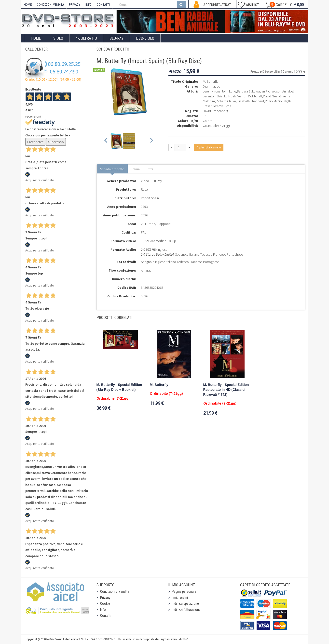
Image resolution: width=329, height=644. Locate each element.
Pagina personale (184, 591)
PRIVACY (75, 5)
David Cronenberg (215, 111)
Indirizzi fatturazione (186, 610)
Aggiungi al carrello (209, 147)
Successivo (56, 142)
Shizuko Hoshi (226, 96)
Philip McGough (276, 101)
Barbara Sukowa (248, 91)
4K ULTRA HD (86, 38)
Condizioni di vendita (115, 591)
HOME (28, 5)
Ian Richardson (271, 91)
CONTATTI (103, 5)
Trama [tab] (135, 169)
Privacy (105, 598)
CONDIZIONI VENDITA (50, 5)
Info (103, 610)
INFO (89, 5)
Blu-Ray (117, 38)
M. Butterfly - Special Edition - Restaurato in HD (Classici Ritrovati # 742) (227, 390)
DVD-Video (145, 38)
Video (58, 38)
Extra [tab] (150, 169)
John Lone (229, 91)
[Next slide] (151, 141)
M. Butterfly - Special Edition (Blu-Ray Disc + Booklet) (119, 387)
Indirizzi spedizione (185, 604)
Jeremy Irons (212, 91)
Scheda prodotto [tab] (112, 169)
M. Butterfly (159, 385)
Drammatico (212, 86)
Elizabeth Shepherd (250, 101)
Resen (145, 189)
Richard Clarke (226, 101)
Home (36, 38)
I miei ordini (180, 598)
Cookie (105, 604)
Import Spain (150, 198)
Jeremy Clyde (222, 106)
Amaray (146, 270)
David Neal (271, 96)
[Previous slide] (106, 141)
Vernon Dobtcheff (250, 96)
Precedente (35, 142)
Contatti (106, 616)
